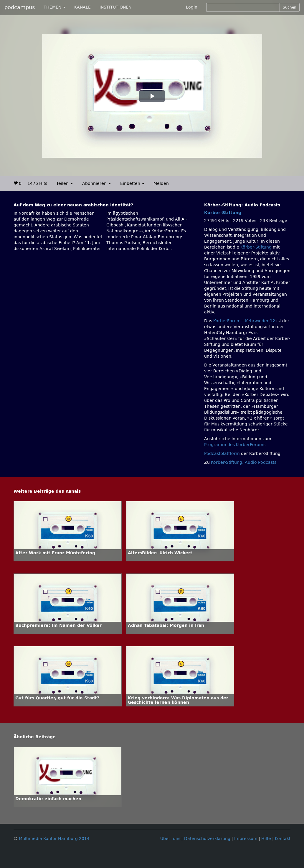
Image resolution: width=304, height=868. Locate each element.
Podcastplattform (222, 454)
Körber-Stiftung (223, 213)
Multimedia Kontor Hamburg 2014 (54, 839)
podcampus (20, 7)
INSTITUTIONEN (115, 7)
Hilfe (266, 839)
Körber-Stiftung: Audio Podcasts (244, 462)
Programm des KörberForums (235, 445)
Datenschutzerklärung (207, 839)
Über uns (170, 839)
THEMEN (54, 7)
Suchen (290, 7)
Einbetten (132, 184)
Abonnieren (96, 184)
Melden (161, 184)
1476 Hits (37, 184)
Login (192, 7)
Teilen (65, 184)
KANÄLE (82, 7)
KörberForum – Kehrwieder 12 (245, 321)
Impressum (246, 839)
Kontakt (283, 839)
